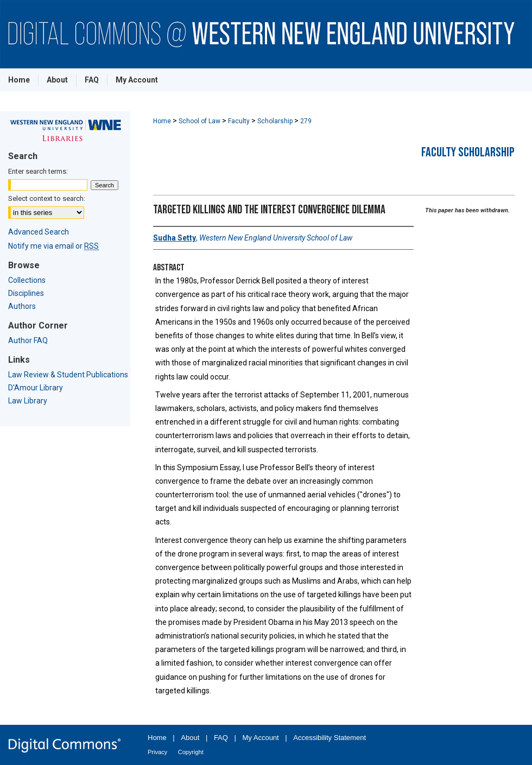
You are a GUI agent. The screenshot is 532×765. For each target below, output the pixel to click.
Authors (22, 306)
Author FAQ (28, 340)
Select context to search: (47, 198)
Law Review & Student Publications (68, 375)
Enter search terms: (38, 171)
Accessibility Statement (330, 738)
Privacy (157, 752)
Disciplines (26, 293)
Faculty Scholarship (468, 152)
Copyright (191, 752)
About (190, 738)
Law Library (28, 401)
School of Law (199, 121)
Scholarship (275, 121)
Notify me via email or (53, 246)
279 (306, 121)
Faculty (239, 121)
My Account (261, 738)
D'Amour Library (36, 388)
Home (162, 121)
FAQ (221, 738)
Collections (27, 280)
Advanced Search (39, 232)
